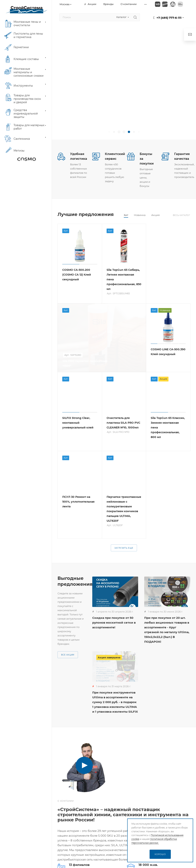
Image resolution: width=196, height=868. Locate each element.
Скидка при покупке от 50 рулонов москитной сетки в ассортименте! (114, 623)
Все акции (68, 655)
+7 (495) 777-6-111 (169, 18)
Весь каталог (182, 215)
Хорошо (160, 854)
